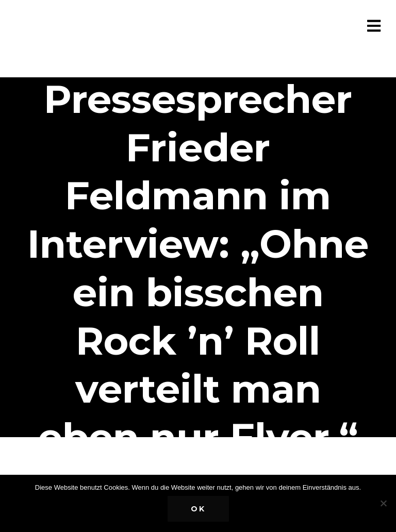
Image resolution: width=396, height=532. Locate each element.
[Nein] (383, 503)
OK (198, 509)
